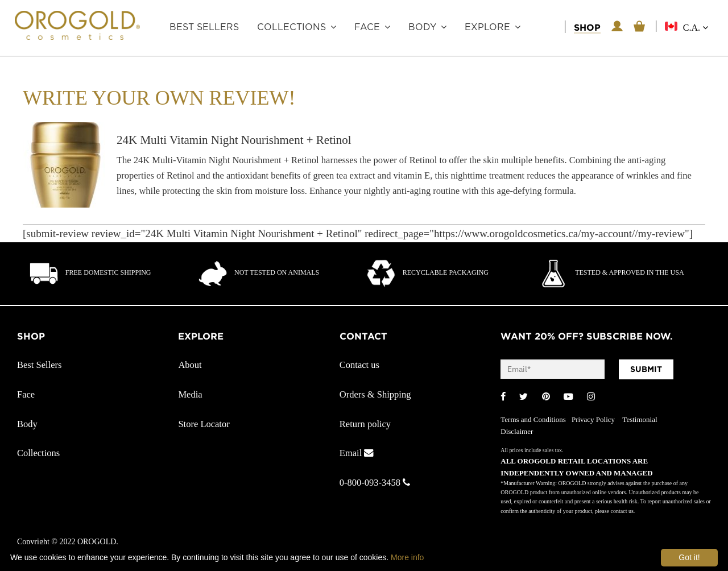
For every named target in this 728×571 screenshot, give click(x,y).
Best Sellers (204, 27)
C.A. (696, 28)
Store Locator (204, 424)
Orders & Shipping (375, 394)
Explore (487, 27)
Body (422, 27)
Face (367, 27)
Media (190, 394)
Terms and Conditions (533, 419)
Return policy (365, 424)
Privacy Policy (594, 419)
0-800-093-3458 (375, 483)
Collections (291, 27)
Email (357, 453)
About (190, 365)
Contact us (359, 365)
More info (407, 557)
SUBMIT (646, 369)
